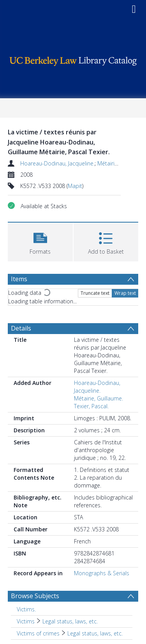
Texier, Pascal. (91, 406)
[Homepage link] (73, 59)
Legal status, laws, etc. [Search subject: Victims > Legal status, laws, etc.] (70, 621)
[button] (40, 241)
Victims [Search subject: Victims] (26, 621)
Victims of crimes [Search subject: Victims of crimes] (38, 633)
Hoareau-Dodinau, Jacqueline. (57, 163)
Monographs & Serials (102, 573)
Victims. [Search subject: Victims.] (26, 609)
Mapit (75, 186)
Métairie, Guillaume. (99, 398)
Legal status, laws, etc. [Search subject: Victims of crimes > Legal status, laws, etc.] (95, 633)
